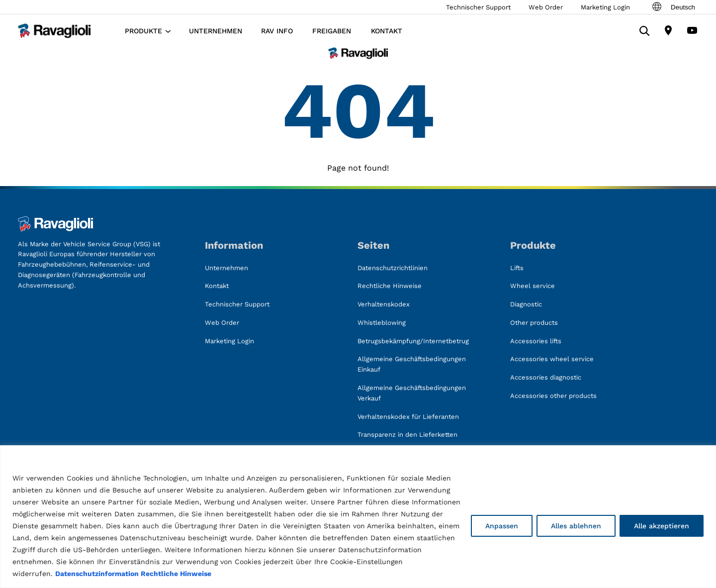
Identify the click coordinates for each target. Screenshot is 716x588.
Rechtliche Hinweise (176, 574)
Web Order (546, 7)
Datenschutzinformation (97, 574)
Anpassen (502, 526)
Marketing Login (605, 7)
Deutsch (673, 7)
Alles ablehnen (576, 526)
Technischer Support (478, 7)
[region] (358, 517)
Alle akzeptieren (662, 526)
